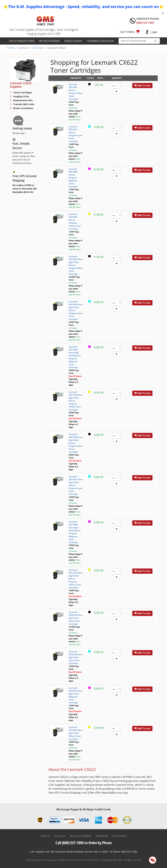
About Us (46, 836)
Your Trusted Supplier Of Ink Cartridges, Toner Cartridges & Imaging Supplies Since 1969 (44, 32)
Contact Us (60, 836)
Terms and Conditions (80, 836)
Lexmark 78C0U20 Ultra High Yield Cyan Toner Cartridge (76, 657)
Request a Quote (73, 41)
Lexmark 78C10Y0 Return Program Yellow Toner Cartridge (75, 221)
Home (11, 48)
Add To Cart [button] (142, 86)
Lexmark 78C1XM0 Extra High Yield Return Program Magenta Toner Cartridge (75, 357)
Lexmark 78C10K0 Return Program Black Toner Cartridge (76, 92)
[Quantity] (120, 86)
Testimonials (102, 836)
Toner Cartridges (22, 92)
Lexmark (23, 48)
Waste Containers (23, 108)
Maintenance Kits (23, 100)
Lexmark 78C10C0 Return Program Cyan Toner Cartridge (76, 134)
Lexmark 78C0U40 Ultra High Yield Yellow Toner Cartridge (76, 733)
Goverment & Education (100, 41)
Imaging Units (21, 96)
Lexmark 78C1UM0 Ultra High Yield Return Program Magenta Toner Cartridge (75, 532)
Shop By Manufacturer (22, 41)
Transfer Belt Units (23, 104)
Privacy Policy (119, 836)
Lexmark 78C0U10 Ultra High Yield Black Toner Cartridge (76, 618)
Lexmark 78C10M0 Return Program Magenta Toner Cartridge (73, 178)
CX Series (38, 48)
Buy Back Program (49, 41)
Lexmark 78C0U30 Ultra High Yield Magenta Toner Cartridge (76, 695)
